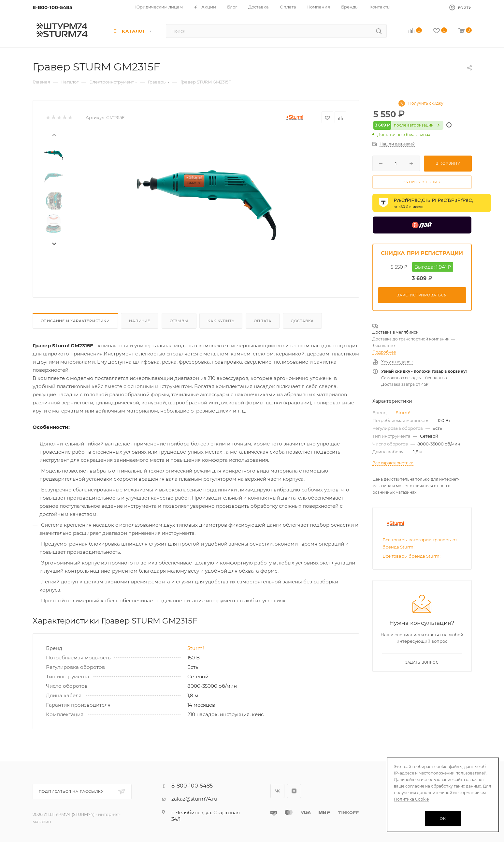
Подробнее (384, 352)
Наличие (140, 321)
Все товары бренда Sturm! (411, 556)
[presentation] (54, 135)
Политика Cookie (411, 799)
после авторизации (409, 125)
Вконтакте (277, 791)
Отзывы (179, 321)
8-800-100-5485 (52, 7)
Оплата (263, 321)
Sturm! (196, 648)
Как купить (221, 321)
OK (443, 819)
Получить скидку (426, 103)
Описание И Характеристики (75, 321)
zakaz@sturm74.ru (194, 799)
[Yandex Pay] (422, 225)
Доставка (302, 321)
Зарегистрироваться (422, 295)
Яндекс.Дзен (294, 791)
